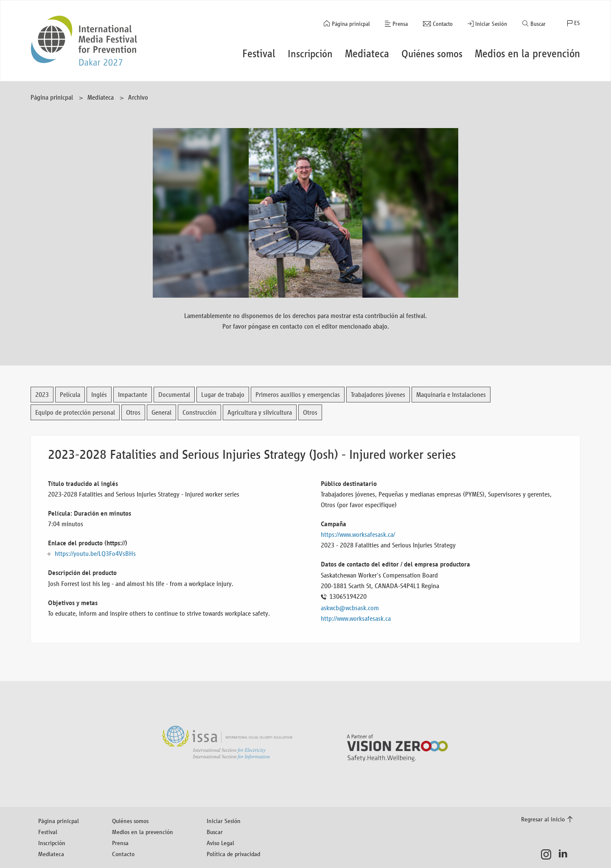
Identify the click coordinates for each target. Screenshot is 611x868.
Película (70, 395)
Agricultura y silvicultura (260, 412)
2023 (42, 395)
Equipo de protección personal (75, 412)
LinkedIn (565, 854)
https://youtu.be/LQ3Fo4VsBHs (95, 554)
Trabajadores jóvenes (378, 395)
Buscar (538, 24)
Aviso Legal (220, 843)
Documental (174, 395)
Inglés (99, 395)
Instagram (548, 854)
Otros (133, 412)
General (161, 412)
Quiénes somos (130, 821)
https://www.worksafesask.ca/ (358, 534)
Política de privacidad (233, 854)
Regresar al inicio (543, 819)
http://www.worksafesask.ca (356, 618)
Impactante (133, 395)
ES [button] (577, 23)
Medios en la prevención (143, 832)
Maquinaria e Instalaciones (451, 395)
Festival (48, 832)
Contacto (443, 24)
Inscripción (52, 843)
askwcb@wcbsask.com (350, 608)
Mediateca (101, 97)
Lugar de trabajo (223, 395)
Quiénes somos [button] (432, 54)
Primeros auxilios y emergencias (298, 395)
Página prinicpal (351, 24)
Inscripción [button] (310, 54)
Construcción (199, 412)
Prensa (400, 24)
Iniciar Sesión (491, 24)
